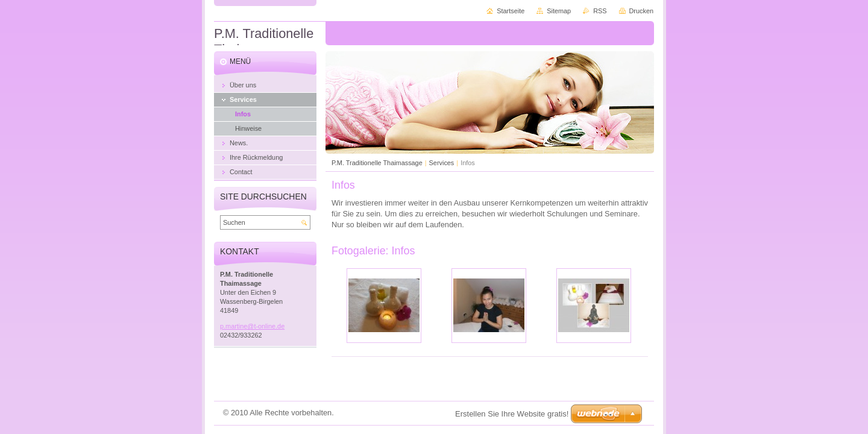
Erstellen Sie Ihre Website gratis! (512, 414)
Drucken (642, 11)
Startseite (511, 11)
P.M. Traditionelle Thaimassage (377, 163)
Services (442, 163)
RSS (600, 11)
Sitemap (559, 11)
